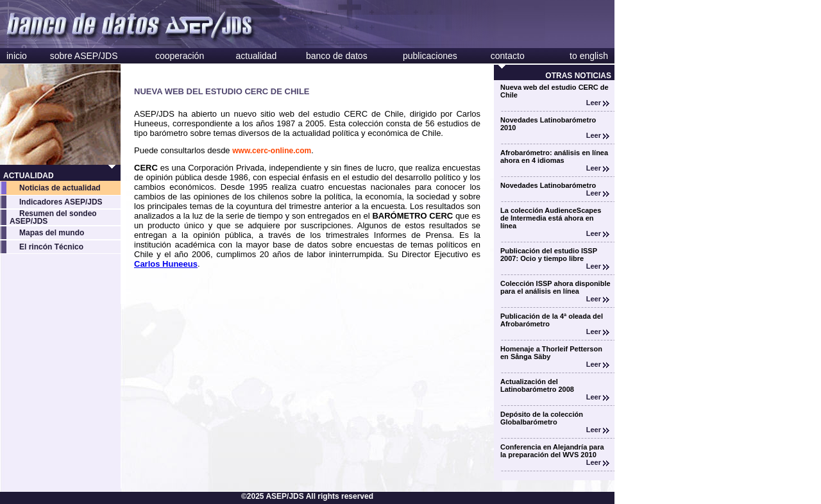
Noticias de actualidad (60, 188)
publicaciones (430, 56)
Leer (598, 103)
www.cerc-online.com (272, 151)
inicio (17, 56)
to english (589, 56)
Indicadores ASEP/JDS (61, 202)
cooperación (180, 56)
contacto (508, 56)
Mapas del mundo (52, 233)
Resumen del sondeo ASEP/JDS (53, 217)
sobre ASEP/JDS (84, 56)
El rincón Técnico (51, 247)
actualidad (257, 56)
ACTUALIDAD (29, 176)
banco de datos (337, 56)
